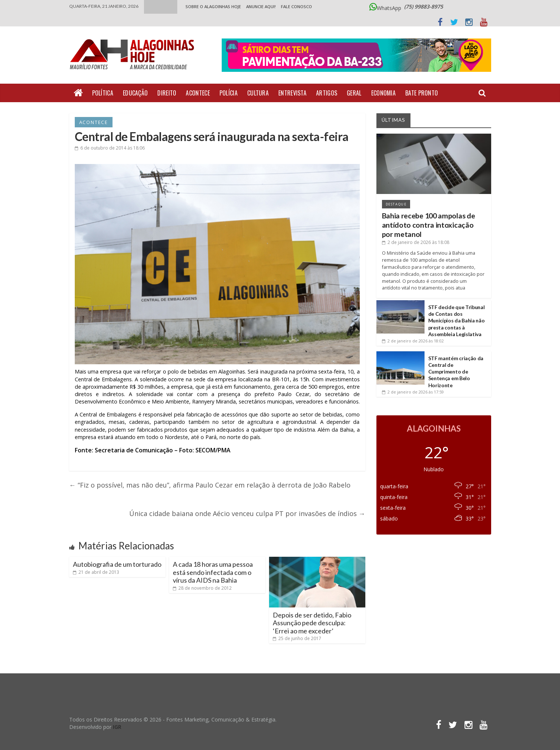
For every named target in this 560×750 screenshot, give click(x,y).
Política (103, 93)
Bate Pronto (422, 93)
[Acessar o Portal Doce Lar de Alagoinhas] (356, 58)
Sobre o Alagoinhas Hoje (213, 6)
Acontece (198, 93)
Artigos (327, 93)
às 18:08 (416, 242)
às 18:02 (413, 341)
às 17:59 (413, 392)
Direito (167, 93)
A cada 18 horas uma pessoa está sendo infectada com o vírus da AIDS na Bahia (213, 572)
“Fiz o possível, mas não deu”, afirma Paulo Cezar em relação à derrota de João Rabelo (210, 485)
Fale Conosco (296, 6)
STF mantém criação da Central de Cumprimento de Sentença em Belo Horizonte (456, 372)
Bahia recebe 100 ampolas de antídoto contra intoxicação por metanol (429, 225)
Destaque (396, 204)
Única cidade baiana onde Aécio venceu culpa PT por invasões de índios (247, 513)
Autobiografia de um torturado (117, 564)
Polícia (229, 93)
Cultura (258, 93)
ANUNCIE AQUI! (261, 6)
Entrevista (292, 93)
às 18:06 (110, 148)
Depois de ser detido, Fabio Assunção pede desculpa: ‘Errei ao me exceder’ (312, 623)
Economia (383, 93)
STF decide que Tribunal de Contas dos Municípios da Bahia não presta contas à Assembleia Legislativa (457, 321)
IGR (117, 727)
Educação (135, 93)
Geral (354, 93)
